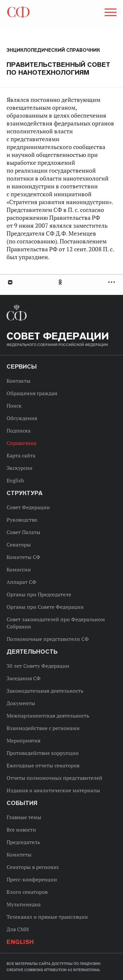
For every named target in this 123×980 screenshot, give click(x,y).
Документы (21, 703)
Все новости (21, 830)
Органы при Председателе (39, 594)
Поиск (14, 406)
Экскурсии (20, 468)
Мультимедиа (24, 904)
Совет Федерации (28, 507)
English (15, 480)
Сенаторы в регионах (33, 867)
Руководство (22, 520)
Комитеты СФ (23, 557)
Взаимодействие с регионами (43, 728)
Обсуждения (22, 418)
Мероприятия (23, 740)
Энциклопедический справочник (53, 50)
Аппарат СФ (21, 582)
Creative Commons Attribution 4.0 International (53, 970)
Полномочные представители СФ (48, 639)
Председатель (23, 842)
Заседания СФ (24, 678)
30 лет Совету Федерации (38, 666)
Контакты (19, 381)
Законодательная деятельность (45, 691)
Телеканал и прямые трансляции (47, 917)
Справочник (22, 443)
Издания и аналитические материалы (53, 790)
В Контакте (10, 282)
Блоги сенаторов (27, 892)
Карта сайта (21, 455)
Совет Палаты (23, 532)
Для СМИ (18, 929)
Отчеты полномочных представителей (54, 778)
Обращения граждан (32, 393)
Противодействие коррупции (43, 753)
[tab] (61, 282)
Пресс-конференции (32, 879)
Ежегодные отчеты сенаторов (43, 765)
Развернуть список (112, 282)
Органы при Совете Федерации (45, 607)
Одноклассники (61, 282)
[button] (110, 13)
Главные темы (24, 817)
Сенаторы (19, 545)
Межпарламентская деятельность (48, 716)
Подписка (19, 431)
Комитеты (19, 855)
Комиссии (19, 569)
